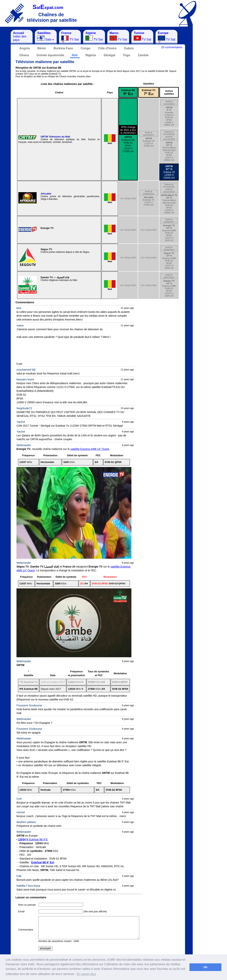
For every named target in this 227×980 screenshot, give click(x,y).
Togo (127, 55)
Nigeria (91, 55)
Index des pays (20, 36)
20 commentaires (172, 47)
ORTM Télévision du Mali (55, 137)
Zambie (143, 55)
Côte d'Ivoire (107, 48)
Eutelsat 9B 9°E (33, 839)
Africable (46, 194)
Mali (75, 55)
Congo (86, 48)
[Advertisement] (212, 87)
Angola (25, 48)
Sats (46, 36)
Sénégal (109, 55)
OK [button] (206, 967)
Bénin (42, 48)
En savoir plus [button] (86, 974)
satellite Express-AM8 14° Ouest (90, 449)
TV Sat (70, 37)
